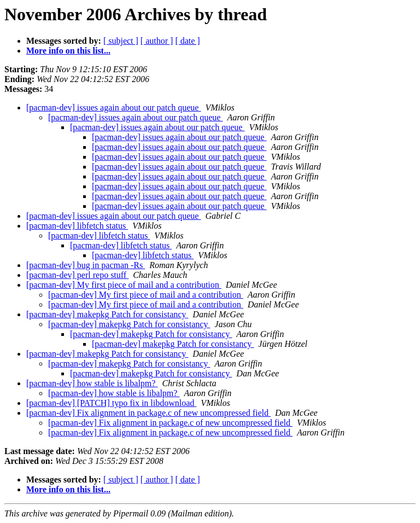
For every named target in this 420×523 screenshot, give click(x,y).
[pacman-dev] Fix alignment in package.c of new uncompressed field (148, 413)
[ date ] (187, 41)
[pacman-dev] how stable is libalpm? (92, 383)
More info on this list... (68, 51)
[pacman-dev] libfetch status (77, 226)
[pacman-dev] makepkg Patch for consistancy (107, 314)
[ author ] (157, 41)
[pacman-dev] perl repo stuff (77, 275)
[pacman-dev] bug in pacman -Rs (86, 265)
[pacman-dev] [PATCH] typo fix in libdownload (111, 403)
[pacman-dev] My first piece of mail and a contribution (124, 285)
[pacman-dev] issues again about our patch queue (113, 107)
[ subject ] (121, 41)
